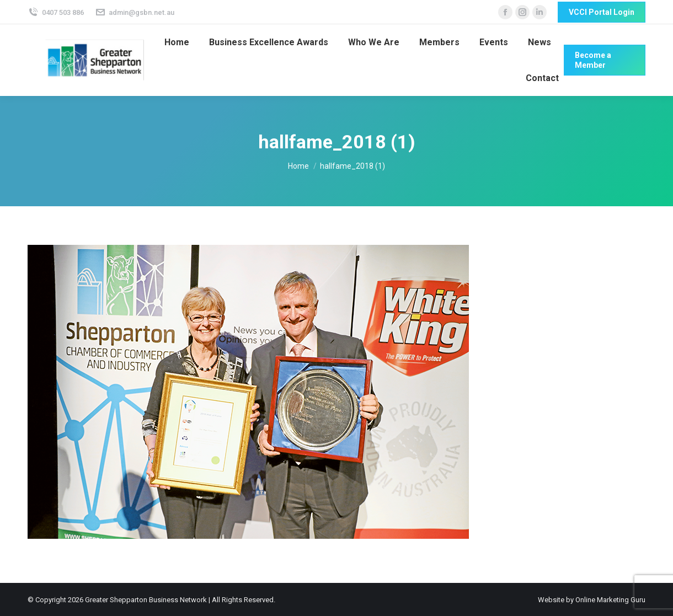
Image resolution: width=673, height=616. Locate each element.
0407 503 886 (56, 12)
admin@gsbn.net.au (135, 12)
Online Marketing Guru (610, 600)
